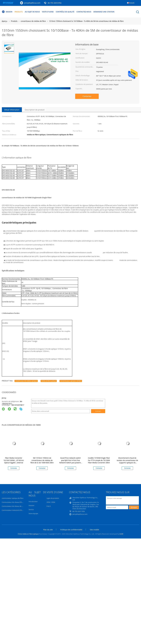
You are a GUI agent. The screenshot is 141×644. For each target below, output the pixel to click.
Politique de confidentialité (71, 530)
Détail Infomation (12, 110)
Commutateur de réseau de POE (13, 506)
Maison (7, 12)
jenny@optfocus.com (32, 3)
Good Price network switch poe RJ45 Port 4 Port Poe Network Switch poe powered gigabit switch (70, 461)
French (132, 3)
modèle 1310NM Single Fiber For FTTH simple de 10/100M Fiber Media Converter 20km (99, 460)
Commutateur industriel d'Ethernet (14, 510)
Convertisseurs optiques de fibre (71, 381)
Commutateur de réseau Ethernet (14, 502)
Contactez (87, 96)
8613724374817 (18, 405)
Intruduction (33, 501)
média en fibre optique (49, 381)
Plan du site (48, 530)
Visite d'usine (48, 12)
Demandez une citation (104, 12)
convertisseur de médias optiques (26, 381)
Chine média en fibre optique (28, 534)
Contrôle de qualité (65, 12)
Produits (19, 12)
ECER (121, 534)
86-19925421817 (12, 403)
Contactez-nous (84, 12)
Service (31, 509)
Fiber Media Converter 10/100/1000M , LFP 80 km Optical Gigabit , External (14, 460)
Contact (98, 411)
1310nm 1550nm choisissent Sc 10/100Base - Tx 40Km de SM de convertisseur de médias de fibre (86, 21)
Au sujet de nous (32, 12)
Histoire (31, 505)
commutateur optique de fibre (13, 498)
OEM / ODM (51, 502)
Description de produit (35, 110)
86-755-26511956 (55, 3)
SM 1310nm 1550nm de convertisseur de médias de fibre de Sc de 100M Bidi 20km (42, 460)
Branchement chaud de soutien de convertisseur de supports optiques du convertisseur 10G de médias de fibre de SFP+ (127, 463)
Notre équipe (33, 513)
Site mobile (94, 530)
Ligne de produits (53, 498)
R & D (49, 506)
